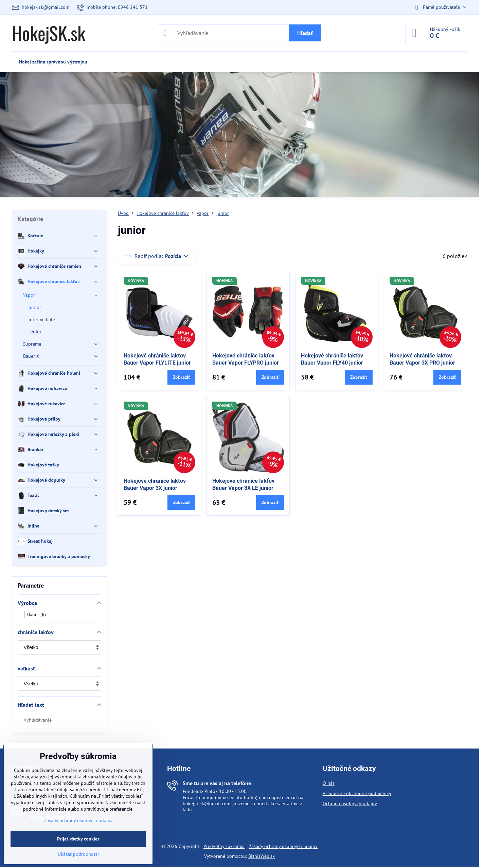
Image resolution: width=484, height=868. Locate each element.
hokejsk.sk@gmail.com (207, 804)
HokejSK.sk (49, 33)
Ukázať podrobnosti (78, 854)
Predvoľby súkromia (224, 846)
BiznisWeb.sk (262, 856)
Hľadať (305, 33)
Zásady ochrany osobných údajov (283, 846)
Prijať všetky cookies (78, 839)
